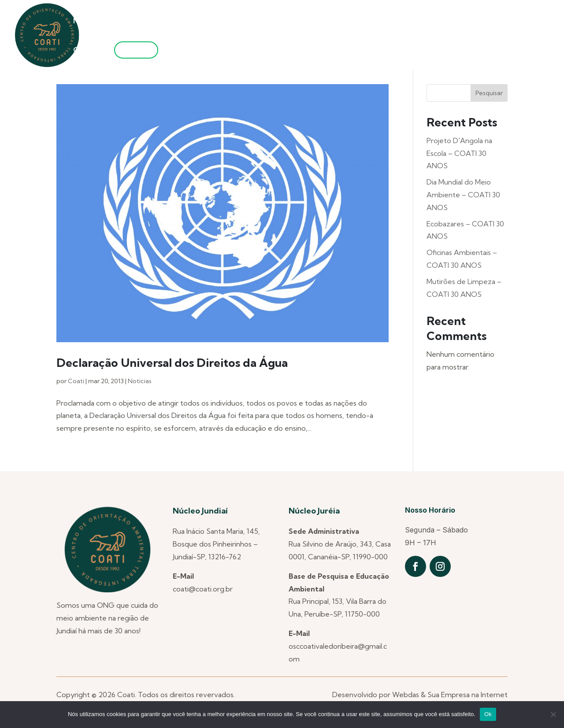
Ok (488, 714)
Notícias (87, 21)
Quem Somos (134, 21)
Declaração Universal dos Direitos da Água (172, 363)
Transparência (488, 21)
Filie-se (136, 50)
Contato (88, 50)
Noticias (140, 381)
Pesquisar (489, 93)
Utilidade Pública (414, 21)
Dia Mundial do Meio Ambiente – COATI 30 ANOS (463, 195)
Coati (76, 381)
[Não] (553, 714)
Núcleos (191, 21)
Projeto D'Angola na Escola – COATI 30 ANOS (459, 153)
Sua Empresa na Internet (468, 695)
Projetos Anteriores (258, 21)
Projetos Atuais (339, 21)
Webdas (406, 695)
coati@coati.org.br (203, 589)
